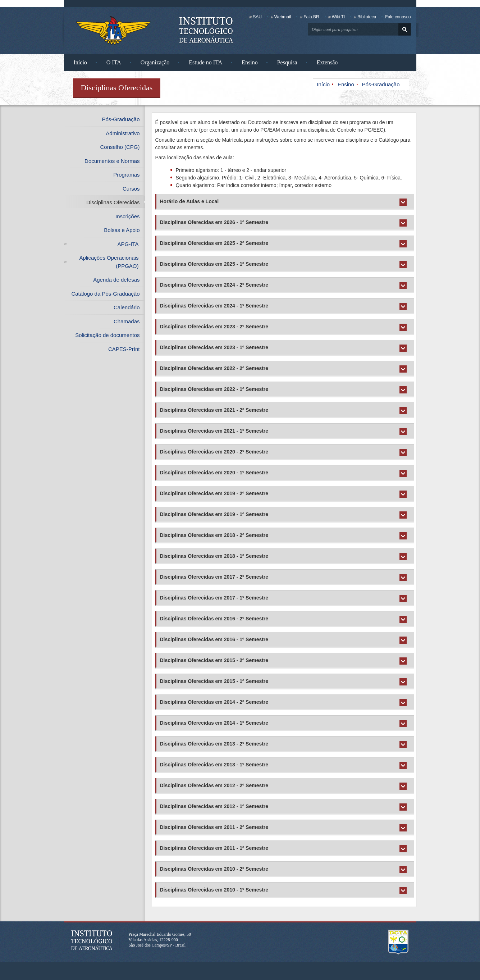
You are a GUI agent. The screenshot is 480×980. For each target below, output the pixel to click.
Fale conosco (398, 17)
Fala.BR (311, 17)
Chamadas (127, 321)
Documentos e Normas (112, 161)
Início (80, 62)
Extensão (327, 62)
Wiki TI (338, 17)
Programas (126, 175)
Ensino (250, 62)
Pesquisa (287, 62)
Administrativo (123, 133)
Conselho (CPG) (120, 147)
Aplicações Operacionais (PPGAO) (109, 262)
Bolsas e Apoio (122, 230)
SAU (257, 17)
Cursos (131, 189)
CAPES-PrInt (124, 349)
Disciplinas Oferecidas (113, 202)
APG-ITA (128, 244)
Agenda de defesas (116, 280)
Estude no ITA (205, 62)
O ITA (114, 62)
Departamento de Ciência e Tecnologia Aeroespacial (398, 942)
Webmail (283, 17)
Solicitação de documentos (107, 335)
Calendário (127, 307)
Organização (155, 62)
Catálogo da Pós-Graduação (105, 294)
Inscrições (128, 216)
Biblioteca (367, 17)
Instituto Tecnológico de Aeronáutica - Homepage (113, 30)
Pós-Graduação (381, 84)
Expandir (405, 204)
